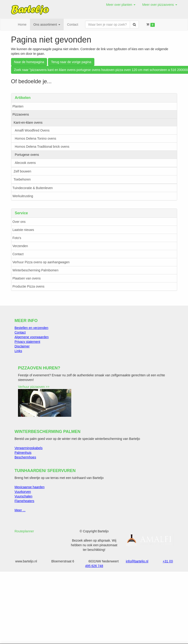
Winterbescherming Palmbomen (35, 270)
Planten (18, 106)
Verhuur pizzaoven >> (34, 387)
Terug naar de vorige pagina (71, 62)
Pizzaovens (21, 114)
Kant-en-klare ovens (28, 123)
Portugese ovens (27, 155)
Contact (18, 254)
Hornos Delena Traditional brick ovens (42, 147)
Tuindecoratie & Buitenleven (33, 188)
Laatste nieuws (23, 230)
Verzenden (20, 246)
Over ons (19, 222)
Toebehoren (22, 179)
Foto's (17, 238)
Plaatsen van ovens (27, 278)
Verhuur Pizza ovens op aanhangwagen (41, 262)
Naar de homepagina (29, 62)
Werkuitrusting (23, 196)
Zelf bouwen (22, 171)
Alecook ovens (25, 163)
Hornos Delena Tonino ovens (36, 138)
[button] (121, 5)
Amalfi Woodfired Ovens (32, 130)
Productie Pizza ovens (28, 286)
